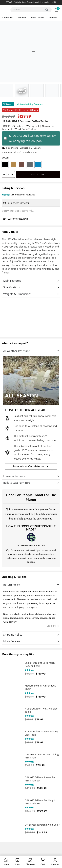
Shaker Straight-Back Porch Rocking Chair (40, 664)
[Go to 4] (52, 91)
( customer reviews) (23, 195)
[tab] (31, 203)
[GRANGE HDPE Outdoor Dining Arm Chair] (12, 760)
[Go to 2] (22, 91)
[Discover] (30, 860)
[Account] (55, 860)
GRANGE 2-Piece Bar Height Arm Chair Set (40, 802)
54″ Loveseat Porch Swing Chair (42, 825)
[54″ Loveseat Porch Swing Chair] (12, 829)
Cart (43, 864)
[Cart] (43, 860)
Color (5, 158)
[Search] (47, 10)
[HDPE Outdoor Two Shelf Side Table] (12, 715)
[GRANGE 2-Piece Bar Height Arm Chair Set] (12, 806)
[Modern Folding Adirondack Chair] (12, 692)
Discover (30, 864)
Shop (17, 864)
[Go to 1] (7, 91)
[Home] (6, 860)
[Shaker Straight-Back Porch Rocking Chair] (12, 669)
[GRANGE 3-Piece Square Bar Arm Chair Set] (12, 783)
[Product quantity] (8, 174)
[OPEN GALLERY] (31, 52)
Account (55, 864)
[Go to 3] (37, 91)
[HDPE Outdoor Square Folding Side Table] (12, 738)
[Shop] (17, 860)
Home (6, 864)
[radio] (5, 164)
